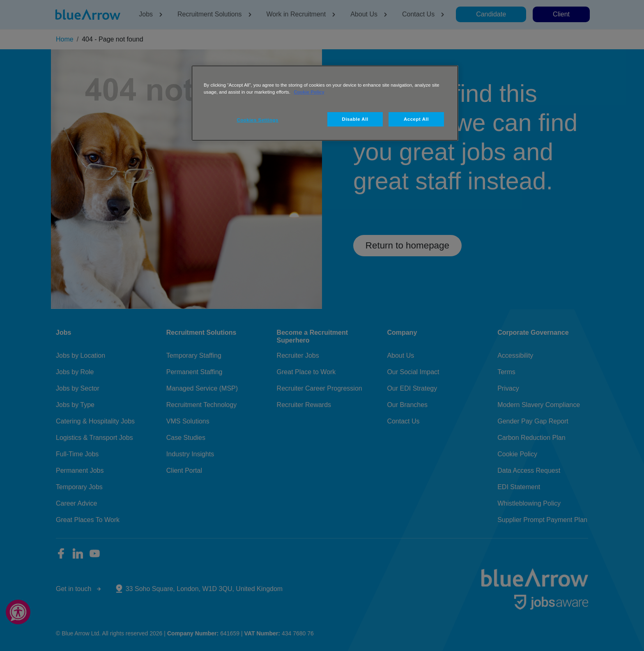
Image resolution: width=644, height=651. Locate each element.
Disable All (355, 119)
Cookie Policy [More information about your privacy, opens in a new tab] (309, 92)
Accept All (416, 119)
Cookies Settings (258, 120)
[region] (325, 103)
